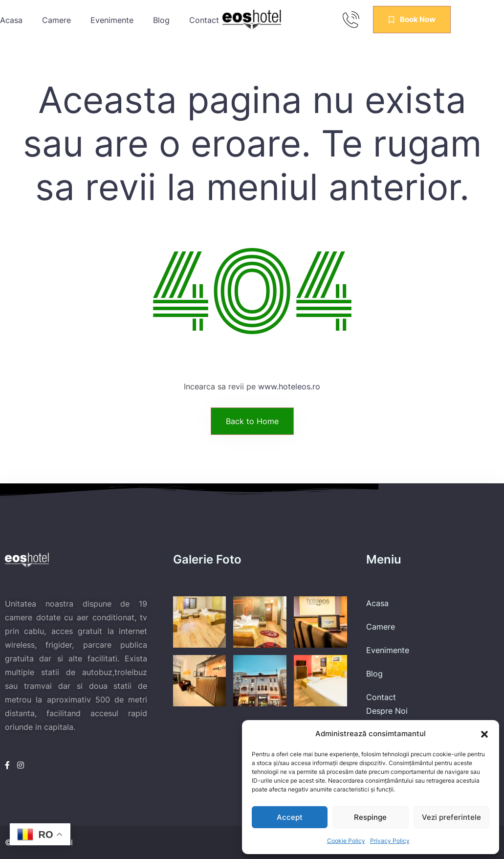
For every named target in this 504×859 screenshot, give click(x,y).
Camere (56, 20)
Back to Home (252, 421)
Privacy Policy (390, 841)
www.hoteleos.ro (289, 386)
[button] (484, 734)
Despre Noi (387, 711)
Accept (290, 817)
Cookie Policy (346, 841)
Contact (381, 697)
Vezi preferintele (451, 817)
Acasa (11, 20)
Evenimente (112, 20)
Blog (161, 20)
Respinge (370, 817)
